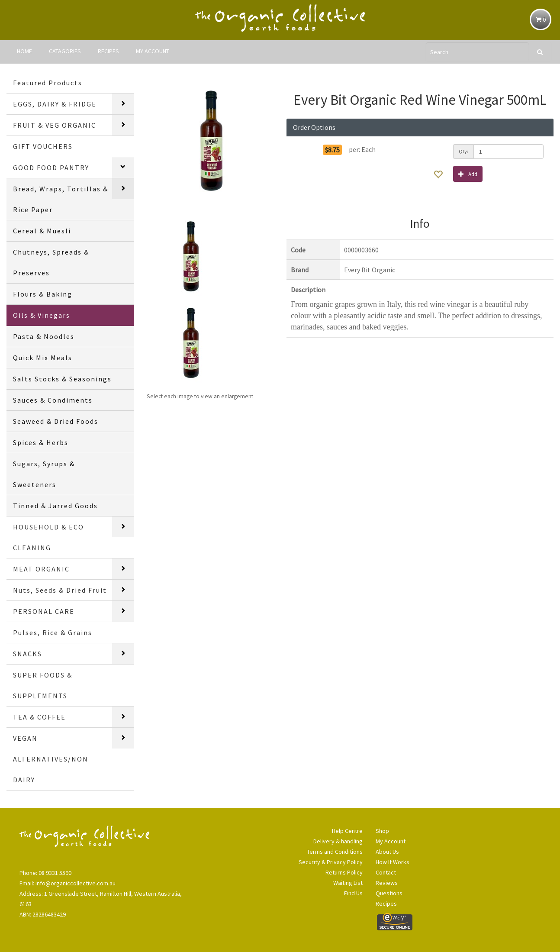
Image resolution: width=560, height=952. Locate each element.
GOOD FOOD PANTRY (51, 168)
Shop (382, 831)
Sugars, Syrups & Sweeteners (44, 474)
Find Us (353, 893)
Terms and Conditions (335, 852)
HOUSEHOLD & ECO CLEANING (48, 537)
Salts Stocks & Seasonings (62, 379)
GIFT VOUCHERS (43, 146)
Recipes (386, 904)
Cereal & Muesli (42, 231)
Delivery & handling (338, 841)
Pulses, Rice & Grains (53, 633)
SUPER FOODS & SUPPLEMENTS (43, 685)
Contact (386, 872)
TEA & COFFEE (39, 717)
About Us (387, 852)
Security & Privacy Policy (331, 862)
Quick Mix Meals (43, 358)
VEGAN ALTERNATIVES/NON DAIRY (51, 759)
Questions (389, 893)
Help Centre (347, 831)
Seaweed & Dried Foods (56, 421)
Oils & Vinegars (42, 315)
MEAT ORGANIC (41, 569)
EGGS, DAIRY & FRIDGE (55, 104)
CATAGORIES (65, 51)
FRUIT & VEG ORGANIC (55, 125)
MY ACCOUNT (153, 51)
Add (468, 174)
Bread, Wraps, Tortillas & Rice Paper (61, 199)
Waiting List (348, 883)
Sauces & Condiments (53, 400)
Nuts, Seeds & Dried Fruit (60, 590)
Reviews (387, 883)
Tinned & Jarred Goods (55, 506)
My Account (391, 841)
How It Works (393, 862)
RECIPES (108, 51)
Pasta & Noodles (44, 336)
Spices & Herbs (41, 442)
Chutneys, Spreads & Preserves (51, 262)
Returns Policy (344, 872)
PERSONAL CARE (44, 611)
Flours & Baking (43, 294)
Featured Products (48, 83)
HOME (24, 51)
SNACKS (27, 654)
